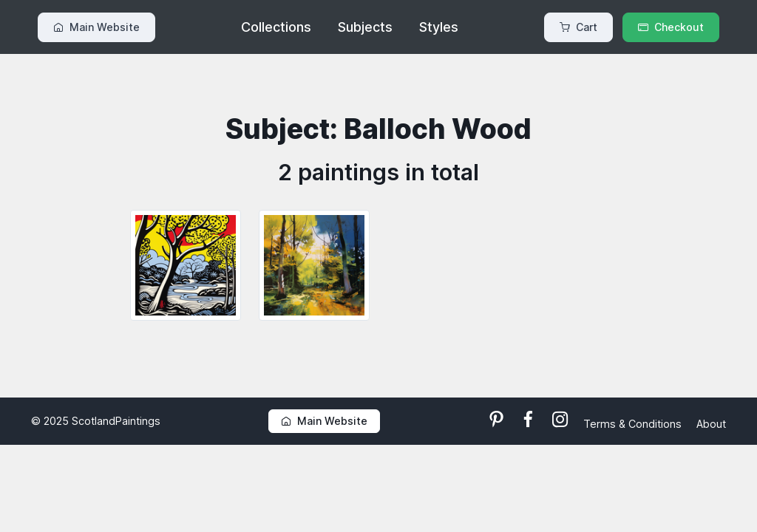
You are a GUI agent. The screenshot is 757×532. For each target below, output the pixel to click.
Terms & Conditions (634, 424)
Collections (276, 27)
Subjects (365, 27)
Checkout (671, 27)
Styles (439, 27)
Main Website (96, 27)
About (711, 424)
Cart (578, 27)
